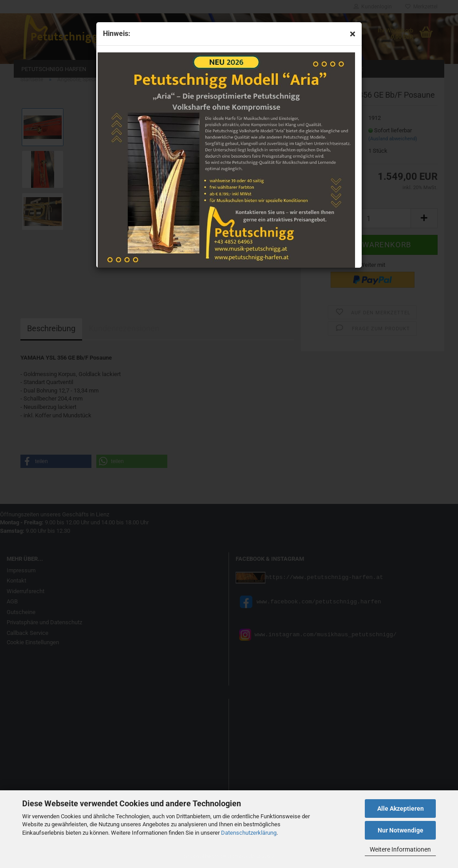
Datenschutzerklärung (249, 833)
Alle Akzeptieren (401, 809)
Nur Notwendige (401, 830)
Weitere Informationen (400, 849)
